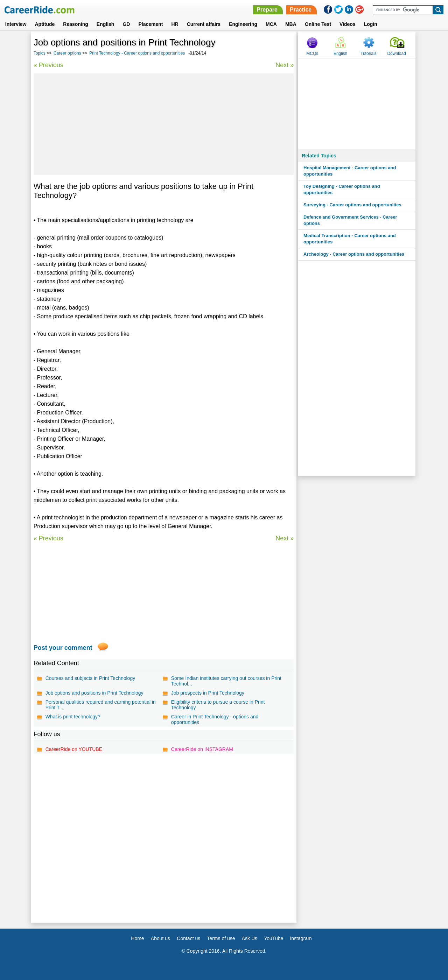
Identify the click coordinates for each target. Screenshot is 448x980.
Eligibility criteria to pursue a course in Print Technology (218, 705)
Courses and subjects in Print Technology (90, 678)
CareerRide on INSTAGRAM (202, 749)
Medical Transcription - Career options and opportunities (350, 239)
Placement (150, 24)
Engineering (243, 24)
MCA (271, 24)
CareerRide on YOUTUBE (74, 749)
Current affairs (204, 24)
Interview (16, 24)
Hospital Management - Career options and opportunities (350, 171)
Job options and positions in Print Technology (94, 693)
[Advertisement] (164, 124)
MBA (291, 24)
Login (371, 24)
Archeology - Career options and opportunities (354, 254)
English (106, 24)
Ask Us (250, 938)
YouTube (274, 938)
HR (175, 24)
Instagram (301, 938)
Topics (40, 53)
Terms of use (221, 938)
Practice (301, 10)
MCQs (312, 54)
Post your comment (63, 648)
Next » (285, 65)
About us (160, 938)
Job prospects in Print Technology (208, 693)
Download (396, 54)
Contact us (188, 938)
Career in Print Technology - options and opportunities (215, 719)
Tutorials (369, 54)
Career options (67, 53)
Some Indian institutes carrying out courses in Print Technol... (226, 681)
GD (126, 24)
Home (137, 938)
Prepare (267, 10)
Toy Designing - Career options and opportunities (342, 189)
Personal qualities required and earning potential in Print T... (101, 705)
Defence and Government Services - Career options (350, 220)
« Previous (48, 65)
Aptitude (45, 24)
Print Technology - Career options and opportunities (137, 53)
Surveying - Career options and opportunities (352, 205)
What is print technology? (73, 717)
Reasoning (76, 24)
